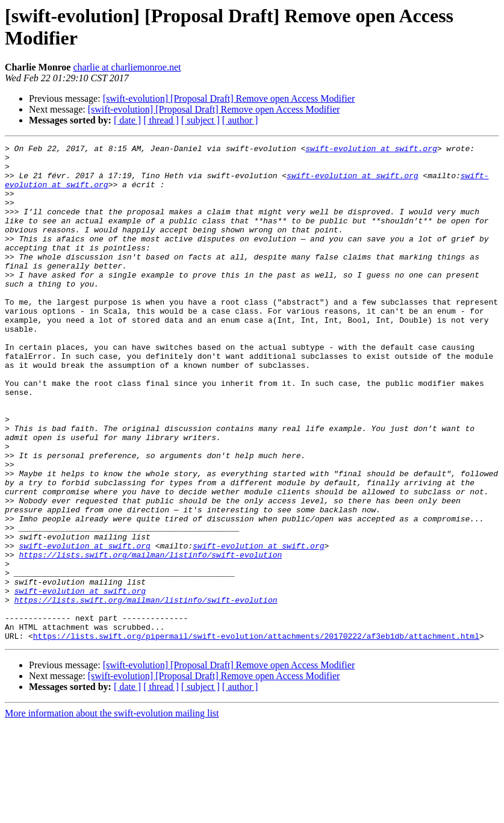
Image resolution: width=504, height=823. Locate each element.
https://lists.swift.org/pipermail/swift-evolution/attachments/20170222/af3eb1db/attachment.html (256, 735)
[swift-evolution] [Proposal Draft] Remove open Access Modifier (229, 98)
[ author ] (240, 120)
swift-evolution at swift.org (371, 150)
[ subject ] (201, 120)
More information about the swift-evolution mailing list (112, 812)
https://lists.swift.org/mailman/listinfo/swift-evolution (150, 638)
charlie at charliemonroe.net (127, 67)
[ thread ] (161, 120)
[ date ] (127, 120)
